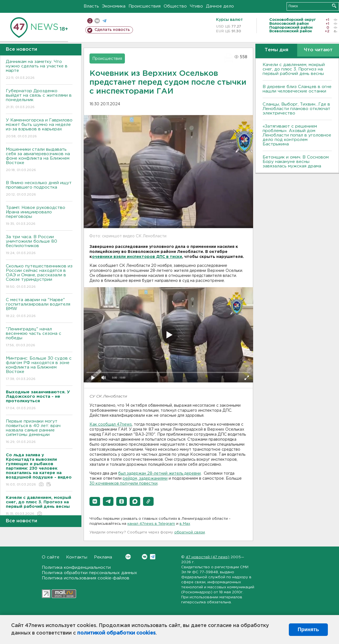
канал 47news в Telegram (151, 524)
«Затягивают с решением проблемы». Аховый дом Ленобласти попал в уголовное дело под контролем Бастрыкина (297, 135)
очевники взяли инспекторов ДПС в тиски (137, 257)
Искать (334, 6)
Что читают (318, 50)
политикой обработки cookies (116, 633)
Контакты (77, 557)
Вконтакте (128, 557)
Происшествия (145, 6)
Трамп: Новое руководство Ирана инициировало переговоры (39, 216)
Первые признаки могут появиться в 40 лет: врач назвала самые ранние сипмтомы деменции (39, 432)
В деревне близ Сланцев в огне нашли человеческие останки (297, 89)
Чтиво (196, 6)
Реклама (103, 557)
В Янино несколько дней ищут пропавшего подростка (39, 189)
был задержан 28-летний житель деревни (159, 474)
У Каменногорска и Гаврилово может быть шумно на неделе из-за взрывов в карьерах (39, 129)
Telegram (153, 557)
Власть (91, 6)
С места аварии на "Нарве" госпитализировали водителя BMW (39, 308)
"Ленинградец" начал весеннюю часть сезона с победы (39, 337)
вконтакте (97, 21)
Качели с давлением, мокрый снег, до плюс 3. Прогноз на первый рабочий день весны (294, 69)
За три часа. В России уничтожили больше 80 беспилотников (39, 245)
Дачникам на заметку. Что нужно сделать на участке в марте (39, 70)
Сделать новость (112, 30)
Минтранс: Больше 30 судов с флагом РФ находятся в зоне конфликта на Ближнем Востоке (39, 369)
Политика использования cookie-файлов (86, 578)
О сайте (51, 557)
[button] (95, 501)
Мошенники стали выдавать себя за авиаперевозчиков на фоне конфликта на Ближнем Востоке (39, 160)
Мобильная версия (90, 21)
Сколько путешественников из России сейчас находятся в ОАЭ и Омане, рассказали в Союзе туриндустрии (39, 277)
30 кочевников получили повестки (124, 484)
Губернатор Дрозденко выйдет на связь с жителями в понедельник (39, 99)
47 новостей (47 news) (208, 557)
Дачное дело (220, 6)
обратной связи (190, 532)
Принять (308, 630)
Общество (175, 6)
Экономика (114, 6)
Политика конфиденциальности (76, 568)
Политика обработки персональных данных (89, 573)
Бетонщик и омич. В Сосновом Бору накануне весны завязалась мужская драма (296, 162)
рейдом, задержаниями (145, 479)
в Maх (185, 524)
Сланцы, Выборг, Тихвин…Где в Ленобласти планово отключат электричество (296, 109)
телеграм (104, 21)
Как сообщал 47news (111, 425)
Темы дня (276, 50)
